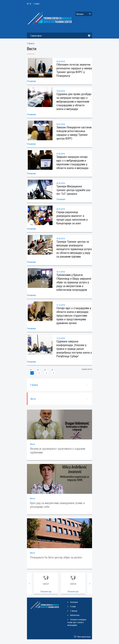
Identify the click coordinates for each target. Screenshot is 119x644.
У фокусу (31, 43)
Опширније (31, 81)
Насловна (74, 602)
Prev (29, 584)
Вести (32, 444)
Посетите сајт (46, 591)
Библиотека (75, 615)
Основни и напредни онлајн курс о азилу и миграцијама (77, 622)
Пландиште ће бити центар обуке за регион (56, 557)
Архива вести (87, 369)
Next (90, 584)
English (37, 4)
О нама (73, 606)
